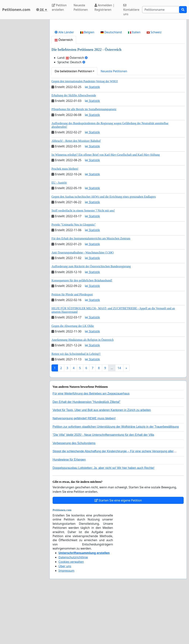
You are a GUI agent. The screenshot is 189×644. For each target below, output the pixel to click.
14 (119, 420)
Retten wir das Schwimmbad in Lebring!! (76, 406)
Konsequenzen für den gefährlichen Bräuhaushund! (82, 332)
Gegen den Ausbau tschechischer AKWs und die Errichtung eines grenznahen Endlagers (104, 248)
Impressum (66, 622)
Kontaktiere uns (131, 10)
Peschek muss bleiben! (65, 220)
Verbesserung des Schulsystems (74, 495)
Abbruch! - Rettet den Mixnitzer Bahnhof (76, 193)
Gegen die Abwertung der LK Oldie (73, 378)
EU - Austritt (59, 234)
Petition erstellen (59, 7)
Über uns (65, 618)
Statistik (92, 139)
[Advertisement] (118, 51)
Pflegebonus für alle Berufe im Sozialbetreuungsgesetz (84, 161)
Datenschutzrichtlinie (73, 609)
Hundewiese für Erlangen (69, 511)
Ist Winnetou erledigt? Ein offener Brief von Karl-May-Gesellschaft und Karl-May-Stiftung (106, 206)
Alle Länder (64, 84)
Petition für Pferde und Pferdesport (72, 346)
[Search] (161, 10)
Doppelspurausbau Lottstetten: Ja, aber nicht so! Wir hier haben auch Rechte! (103, 520)
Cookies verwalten (71, 613)
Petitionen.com (16, 10)
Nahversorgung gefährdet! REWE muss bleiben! (84, 470)
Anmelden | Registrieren (104, 7)
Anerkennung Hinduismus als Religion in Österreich (83, 392)
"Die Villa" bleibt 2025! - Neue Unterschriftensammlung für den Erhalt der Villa (103, 487)
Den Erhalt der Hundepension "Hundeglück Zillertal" (86, 454)
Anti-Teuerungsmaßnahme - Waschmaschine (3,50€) (83, 304)
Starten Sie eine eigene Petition (118, 552)
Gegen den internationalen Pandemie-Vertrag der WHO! (85, 133)
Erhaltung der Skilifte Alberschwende (74, 147)
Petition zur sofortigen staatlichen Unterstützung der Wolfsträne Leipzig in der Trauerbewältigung (116, 478)
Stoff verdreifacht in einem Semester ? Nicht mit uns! (83, 262)
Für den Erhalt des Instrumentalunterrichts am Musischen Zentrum (91, 290)
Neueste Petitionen (81, 7)
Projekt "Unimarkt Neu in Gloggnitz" (74, 276)
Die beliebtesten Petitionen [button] (73, 123)
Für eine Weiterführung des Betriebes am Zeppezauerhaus (91, 445)
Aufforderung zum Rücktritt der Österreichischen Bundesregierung (91, 318)
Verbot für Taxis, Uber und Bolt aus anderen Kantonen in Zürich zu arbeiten (102, 462)
